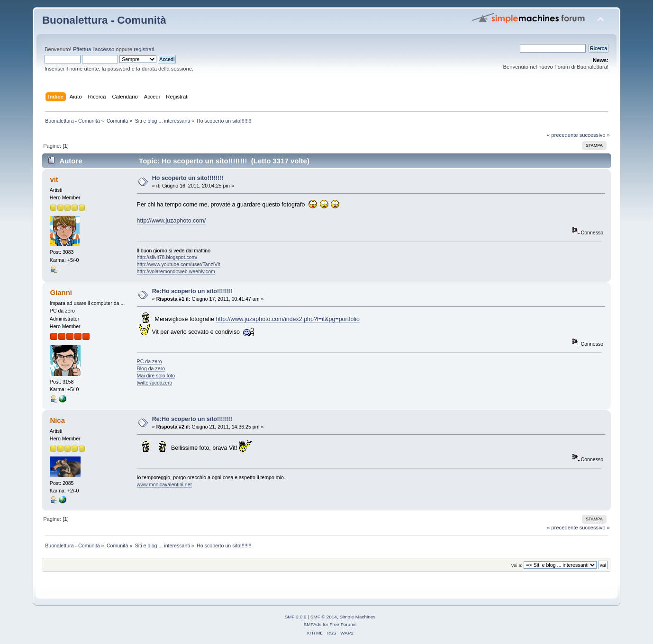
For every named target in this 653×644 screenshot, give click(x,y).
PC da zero (150, 361)
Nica (57, 420)
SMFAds (313, 624)
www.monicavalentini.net (164, 484)
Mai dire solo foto (156, 376)
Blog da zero (151, 368)
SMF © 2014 (324, 617)
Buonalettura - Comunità (104, 20)
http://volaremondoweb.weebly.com (176, 271)
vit (54, 179)
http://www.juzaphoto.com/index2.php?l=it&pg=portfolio (288, 319)
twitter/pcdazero (155, 383)
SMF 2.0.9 (296, 617)
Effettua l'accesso (94, 49)
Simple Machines (357, 617)
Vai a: (517, 565)
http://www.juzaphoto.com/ (172, 221)
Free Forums (343, 624)
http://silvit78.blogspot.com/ (167, 257)
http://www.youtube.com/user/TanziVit (179, 264)
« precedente (562, 135)
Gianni (61, 292)
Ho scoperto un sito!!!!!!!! (188, 178)
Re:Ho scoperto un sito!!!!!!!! (192, 291)
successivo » (595, 135)
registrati (144, 49)
